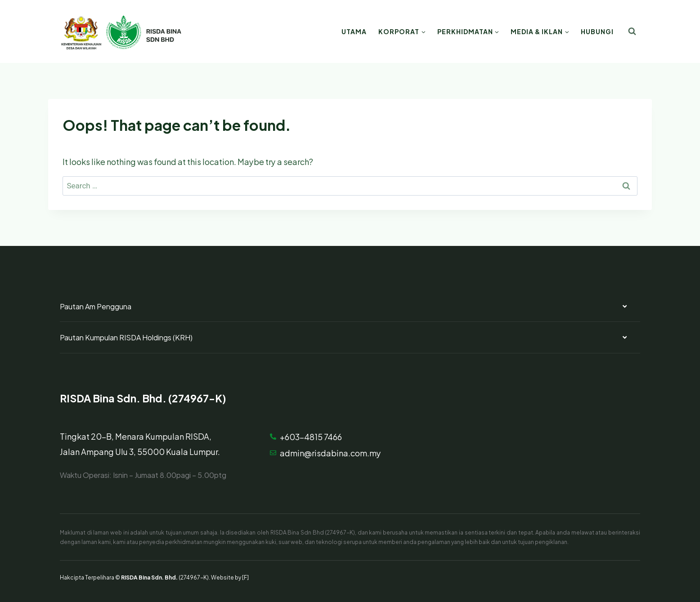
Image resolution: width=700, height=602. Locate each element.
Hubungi (597, 31)
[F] (245, 577)
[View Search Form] (632, 31)
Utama (354, 31)
